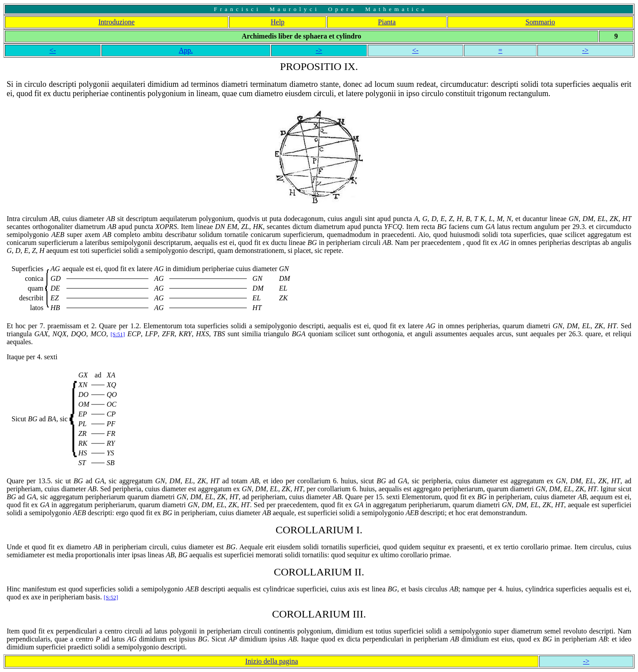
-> (319, 50)
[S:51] (118, 334)
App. (186, 50)
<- (53, 50)
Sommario (540, 22)
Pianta (387, 22)
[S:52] (111, 597)
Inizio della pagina (272, 661)
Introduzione (117, 22)
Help (278, 22)
